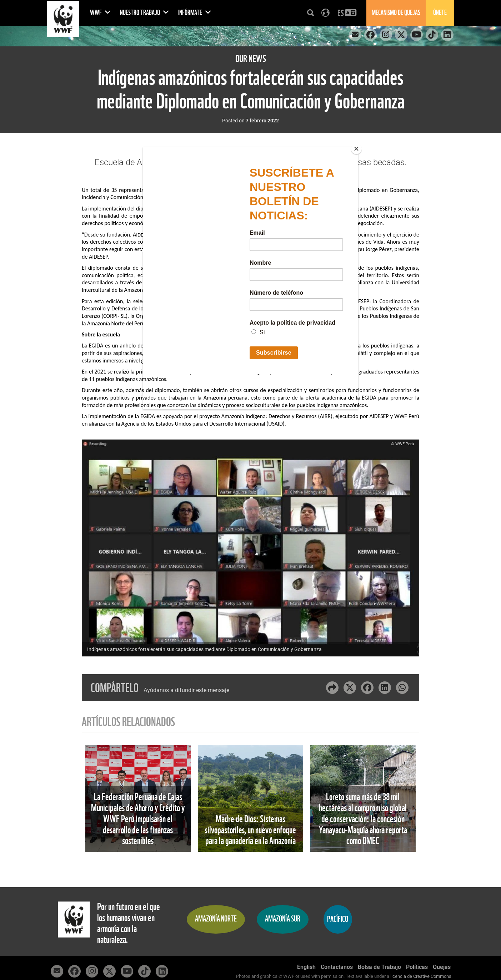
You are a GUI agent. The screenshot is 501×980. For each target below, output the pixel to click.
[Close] (356, 149)
